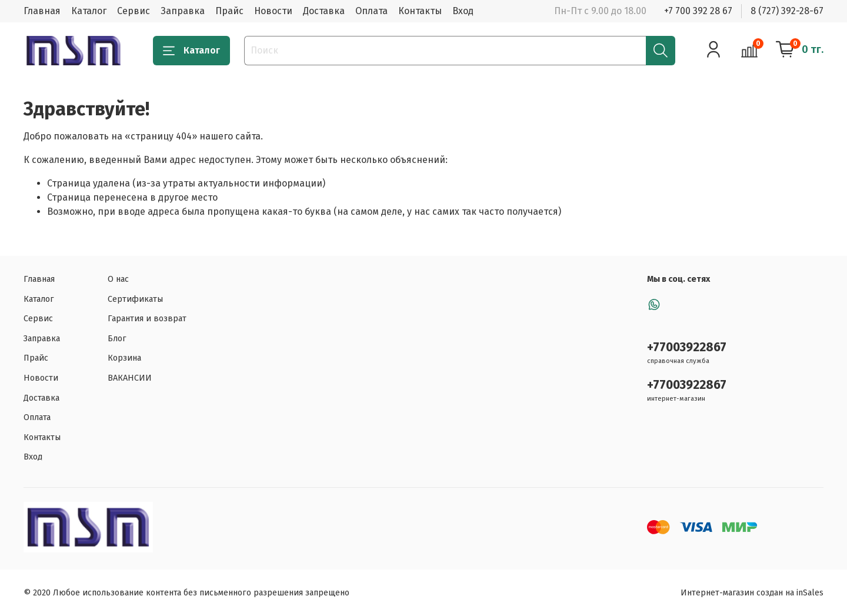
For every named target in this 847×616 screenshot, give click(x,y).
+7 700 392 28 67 (698, 11)
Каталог (89, 11)
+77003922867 (687, 347)
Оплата (371, 11)
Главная (42, 11)
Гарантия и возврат (147, 319)
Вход (463, 11)
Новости (273, 11)
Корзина (124, 358)
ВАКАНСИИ (130, 378)
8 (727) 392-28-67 (787, 11)
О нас (118, 279)
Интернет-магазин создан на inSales (752, 593)
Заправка (183, 11)
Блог (117, 339)
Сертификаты (135, 299)
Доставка (324, 11)
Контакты (420, 11)
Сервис (134, 11)
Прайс (229, 11)
